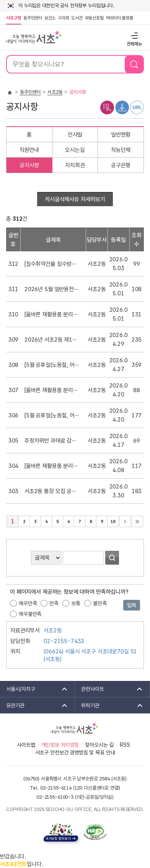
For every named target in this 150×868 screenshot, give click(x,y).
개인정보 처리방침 (60, 745)
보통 (76, 603)
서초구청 (14, 18)
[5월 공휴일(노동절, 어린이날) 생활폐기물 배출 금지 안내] (52, 415)
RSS (125, 745)
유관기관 (34, 705)
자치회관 (75, 165)
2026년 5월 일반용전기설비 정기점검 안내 (52, 289)
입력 (132, 605)
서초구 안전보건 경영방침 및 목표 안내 (75, 752)
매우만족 (28, 603)
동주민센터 (32, 18)
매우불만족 (30, 614)
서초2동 (55, 92)
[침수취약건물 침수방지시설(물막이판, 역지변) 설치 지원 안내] (52, 264)
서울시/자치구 (34, 689)
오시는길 (75, 150)
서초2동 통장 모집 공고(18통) (52, 491)
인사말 (75, 135)
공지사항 (29, 165)
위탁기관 (109, 705)
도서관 (77, 18)
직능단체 (121, 150)
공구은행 (121, 165)
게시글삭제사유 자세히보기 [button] (75, 199)
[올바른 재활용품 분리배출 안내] (52, 314)
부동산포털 (94, 18)
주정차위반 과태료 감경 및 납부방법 (52, 441)
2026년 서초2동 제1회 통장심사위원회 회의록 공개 (52, 340)
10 (111, 520)
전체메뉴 (133, 35)
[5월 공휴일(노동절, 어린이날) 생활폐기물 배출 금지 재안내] (52, 365)
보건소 (50, 18)
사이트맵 (26, 745)
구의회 (63, 18)
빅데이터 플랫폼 (120, 18)
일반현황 (121, 135)
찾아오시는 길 (99, 745)
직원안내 (29, 150)
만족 (54, 603)
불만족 (100, 603)
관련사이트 (109, 689)
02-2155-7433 (64, 641)
